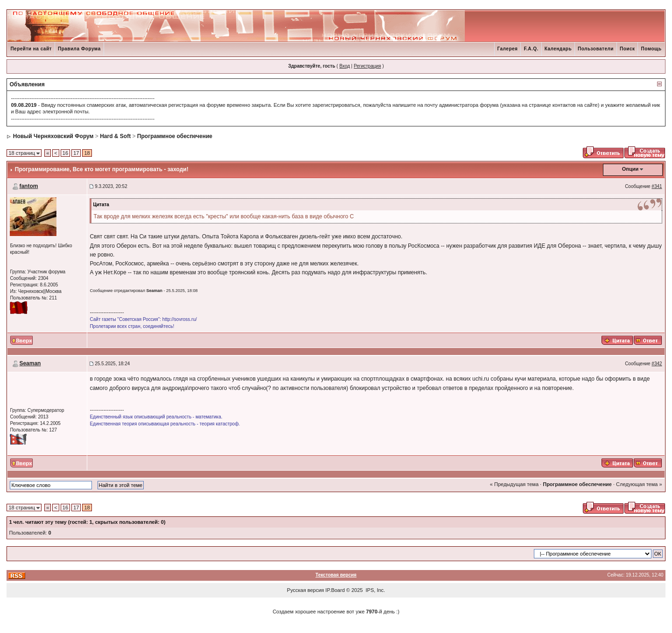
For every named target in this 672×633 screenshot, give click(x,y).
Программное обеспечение (175, 136)
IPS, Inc (375, 590)
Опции (630, 169)
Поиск (627, 49)
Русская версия (305, 590)
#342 (657, 364)
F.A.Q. (531, 49)
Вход (345, 66)
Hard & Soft (115, 136)
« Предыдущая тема (514, 484)
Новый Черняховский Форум (53, 136)
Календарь (558, 49)
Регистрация (367, 66)
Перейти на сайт (31, 49)
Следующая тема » (639, 484)
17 (76, 153)
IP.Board (335, 590)
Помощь (651, 49)
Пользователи (596, 49)
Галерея (508, 49)
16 (65, 153)
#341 (657, 186)
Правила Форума (79, 49)
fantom (28, 186)
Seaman (30, 363)
